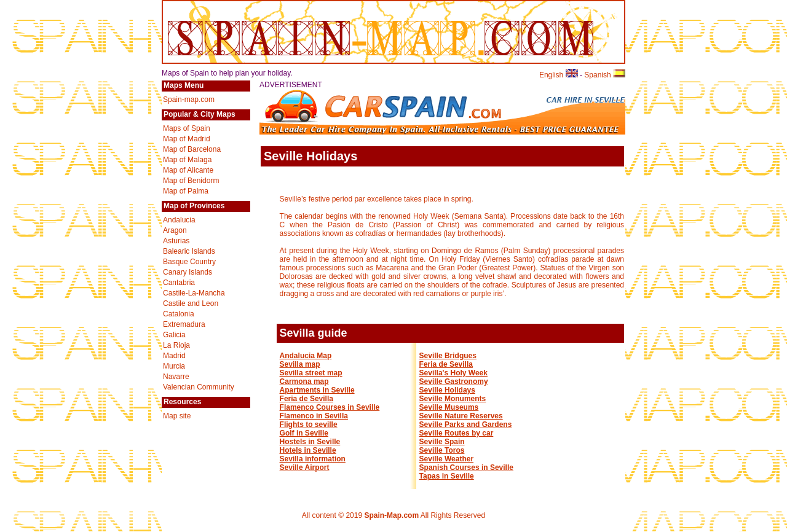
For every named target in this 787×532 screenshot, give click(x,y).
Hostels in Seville (310, 442)
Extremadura (184, 324)
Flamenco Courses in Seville (330, 407)
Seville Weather (447, 459)
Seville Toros (442, 450)
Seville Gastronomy (454, 381)
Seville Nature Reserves (461, 416)
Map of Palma (186, 191)
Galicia (174, 335)
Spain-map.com (189, 100)
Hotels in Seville (308, 450)
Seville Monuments (453, 399)
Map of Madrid (187, 139)
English (559, 75)
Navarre (176, 377)
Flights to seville (309, 424)
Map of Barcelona (192, 149)
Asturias (176, 241)
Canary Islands (188, 272)
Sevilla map (300, 364)
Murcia (174, 366)
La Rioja (176, 345)
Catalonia (179, 314)
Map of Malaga (187, 160)
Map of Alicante (188, 170)
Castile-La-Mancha (194, 293)
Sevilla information (313, 459)
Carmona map (304, 381)
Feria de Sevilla (306, 399)
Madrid (174, 356)
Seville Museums (449, 407)
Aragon (175, 230)
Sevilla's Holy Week (453, 373)
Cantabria (179, 283)
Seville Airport (305, 467)
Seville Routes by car (457, 433)
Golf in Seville (304, 433)
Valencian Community (199, 387)
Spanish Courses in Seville (466, 467)
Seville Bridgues (448, 356)
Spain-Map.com (391, 515)
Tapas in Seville (447, 476)
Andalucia (179, 220)
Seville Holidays (447, 390)
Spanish (605, 75)
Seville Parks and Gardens (466, 424)
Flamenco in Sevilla (314, 416)
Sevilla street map (311, 373)
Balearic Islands (189, 251)
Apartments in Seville (317, 390)
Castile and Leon (191, 303)
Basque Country (189, 262)
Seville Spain (442, 442)
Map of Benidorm (191, 181)
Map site (177, 416)
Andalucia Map (306, 356)
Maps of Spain (187, 128)
